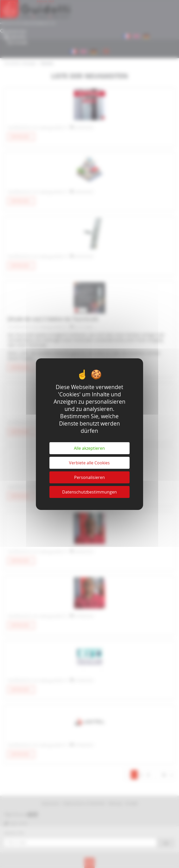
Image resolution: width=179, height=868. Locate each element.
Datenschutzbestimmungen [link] (89, 492)
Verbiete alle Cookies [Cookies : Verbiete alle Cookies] (89, 463)
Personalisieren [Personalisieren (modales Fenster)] (89, 477)
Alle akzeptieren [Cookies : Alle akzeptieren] (89, 448)
